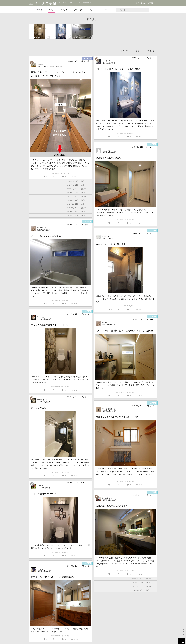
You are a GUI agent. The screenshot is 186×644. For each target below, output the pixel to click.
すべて (40, 10)
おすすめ (124, 51)
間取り (105, 10)
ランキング (150, 51)
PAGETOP (181, 641)
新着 (137, 51)
